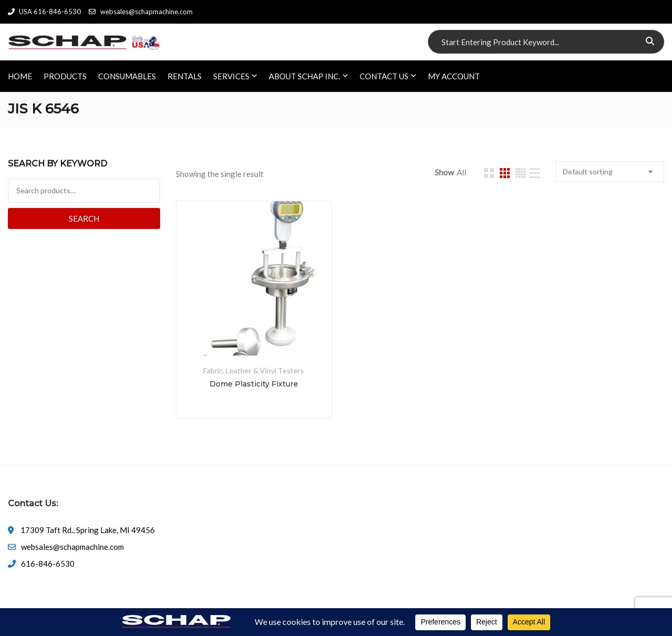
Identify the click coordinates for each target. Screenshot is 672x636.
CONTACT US (384, 76)
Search (84, 218)
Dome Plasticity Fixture (254, 384)
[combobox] (610, 172)
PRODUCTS (65, 76)
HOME (20, 76)
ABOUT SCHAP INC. (304, 76)
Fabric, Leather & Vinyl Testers (254, 371)
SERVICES (231, 76)
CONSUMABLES (127, 76)
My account (454, 76)
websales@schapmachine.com (140, 12)
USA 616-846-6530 (44, 12)
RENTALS (185, 76)
